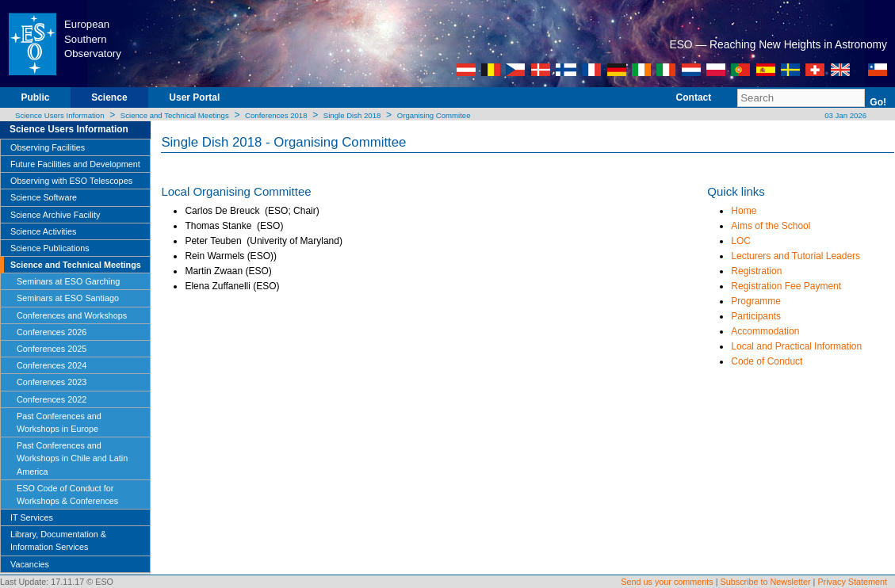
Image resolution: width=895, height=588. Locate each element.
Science (109, 97)
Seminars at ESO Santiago (68, 298)
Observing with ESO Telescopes (71, 181)
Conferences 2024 (52, 365)
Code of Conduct (767, 361)
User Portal (194, 97)
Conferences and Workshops (72, 315)
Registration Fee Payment (786, 286)
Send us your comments (667, 582)
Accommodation (765, 331)
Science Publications (50, 248)
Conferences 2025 (52, 349)
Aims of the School (771, 226)
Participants (756, 316)
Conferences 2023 (52, 382)
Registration (756, 271)
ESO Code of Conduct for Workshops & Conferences (67, 494)
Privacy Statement (852, 582)
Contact (694, 97)
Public (35, 97)
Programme (756, 301)
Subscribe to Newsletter (766, 582)
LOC (741, 241)
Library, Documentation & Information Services (58, 540)
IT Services (32, 517)
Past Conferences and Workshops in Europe (59, 422)
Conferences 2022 (52, 399)
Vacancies (30, 564)
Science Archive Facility (55, 215)
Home (744, 211)
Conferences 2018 (276, 115)
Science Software (44, 197)
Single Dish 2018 (352, 115)
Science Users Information (60, 115)
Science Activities (43, 231)
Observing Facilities (48, 147)
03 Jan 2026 (845, 115)
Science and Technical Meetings (175, 115)
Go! (878, 102)
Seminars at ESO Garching (68, 281)
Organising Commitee (434, 115)
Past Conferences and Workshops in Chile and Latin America (72, 458)
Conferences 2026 (52, 332)
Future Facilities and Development (75, 164)
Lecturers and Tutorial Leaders (796, 256)
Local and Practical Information (796, 346)
